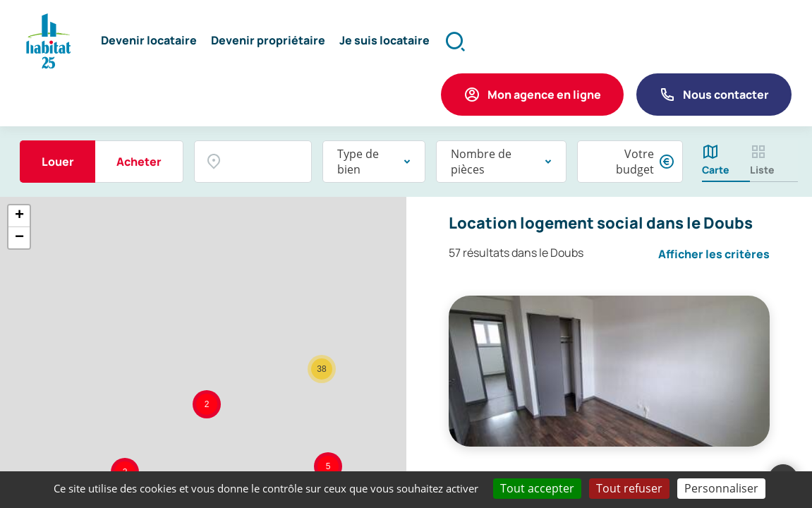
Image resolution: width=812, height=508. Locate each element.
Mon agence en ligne (544, 95)
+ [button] (19, 217)
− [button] (19, 238)
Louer (58, 162)
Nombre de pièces (481, 162)
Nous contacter (726, 95)
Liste (762, 171)
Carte (716, 171)
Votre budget (635, 162)
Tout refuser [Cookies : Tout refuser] (629, 488)
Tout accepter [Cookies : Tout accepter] (537, 488)
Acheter (139, 162)
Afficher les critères (714, 255)
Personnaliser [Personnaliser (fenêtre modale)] (721, 488)
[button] (150, 42)
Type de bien (358, 162)
